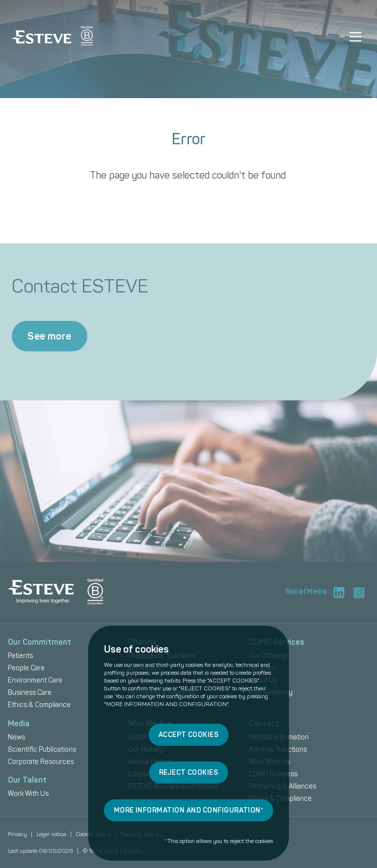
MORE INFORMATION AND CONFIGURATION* (189, 810)
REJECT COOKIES (189, 773)
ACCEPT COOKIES (189, 735)
